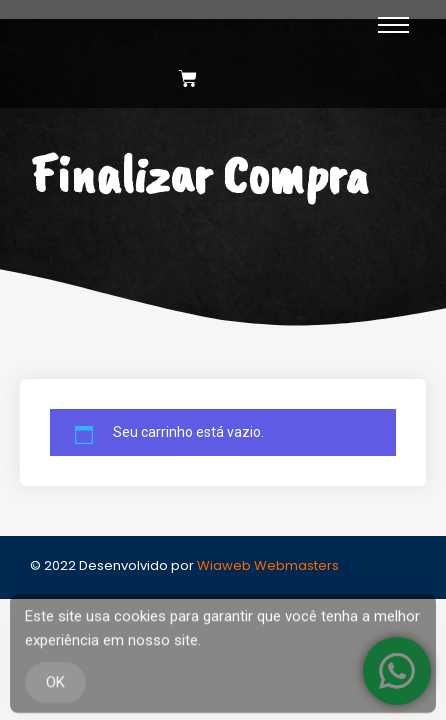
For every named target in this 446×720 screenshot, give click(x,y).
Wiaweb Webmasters (268, 565)
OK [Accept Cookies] (55, 686)
